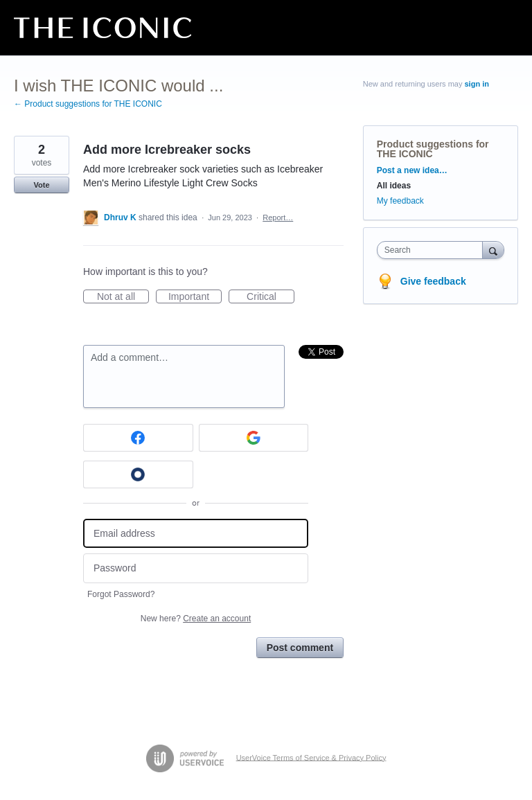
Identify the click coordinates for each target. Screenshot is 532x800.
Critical (271, 297)
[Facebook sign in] (138, 438)
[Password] (196, 568)
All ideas (394, 186)
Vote (41, 185)
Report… (278, 217)
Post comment (300, 648)
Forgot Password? (121, 594)
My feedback (400, 201)
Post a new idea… (412, 170)
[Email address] (196, 534)
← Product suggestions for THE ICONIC (88, 104)
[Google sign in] (254, 438)
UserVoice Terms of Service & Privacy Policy (311, 757)
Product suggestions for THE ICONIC (433, 149)
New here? (196, 619)
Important (195, 297)
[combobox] (433, 250)
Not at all (123, 297)
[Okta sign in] (138, 474)
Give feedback (433, 281)
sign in (477, 84)
